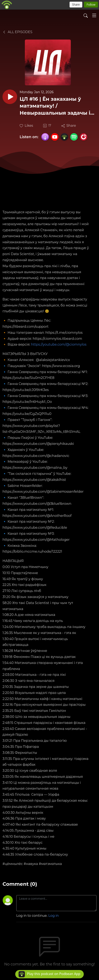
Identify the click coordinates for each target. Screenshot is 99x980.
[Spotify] (74, 137)
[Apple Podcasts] (45, 137)
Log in (54, 916)
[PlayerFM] (84, 137)
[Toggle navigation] (94, 15)
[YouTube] (55, 137)
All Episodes (17, 32)
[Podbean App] (64, 137)
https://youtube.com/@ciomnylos (59, 344)
